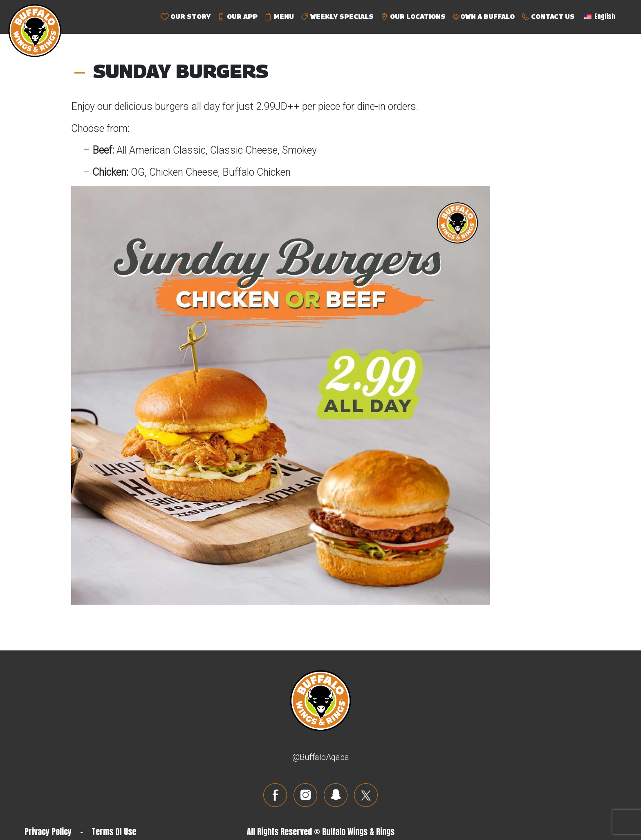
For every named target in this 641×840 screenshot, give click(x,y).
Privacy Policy (48, 832)
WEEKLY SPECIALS (337, 17)
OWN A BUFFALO (483, 17)
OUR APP (237, 17)
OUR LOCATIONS (413, 17)
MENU (279, 17)
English (600, 16)
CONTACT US (548, 17)
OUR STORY (186, 17)
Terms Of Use (114, 832)
